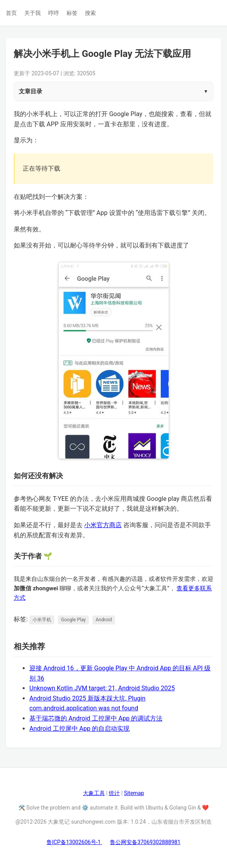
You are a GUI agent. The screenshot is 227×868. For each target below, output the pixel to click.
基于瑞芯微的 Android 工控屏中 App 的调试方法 (96, 718)
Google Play (73, 620)
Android (104, 620)
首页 (11, 13)
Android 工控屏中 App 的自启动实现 (79, 729)
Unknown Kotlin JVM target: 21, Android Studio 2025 (102, 688)
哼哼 (54, 13)
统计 (114, 793)
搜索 (90, 13)
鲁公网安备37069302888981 (145, 842)
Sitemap (134, 793)
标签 (72, 13)
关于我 (32, 13)
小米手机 (42, 620)
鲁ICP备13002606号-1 (74, 842)
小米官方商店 (103, 525)
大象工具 (94, 793)
